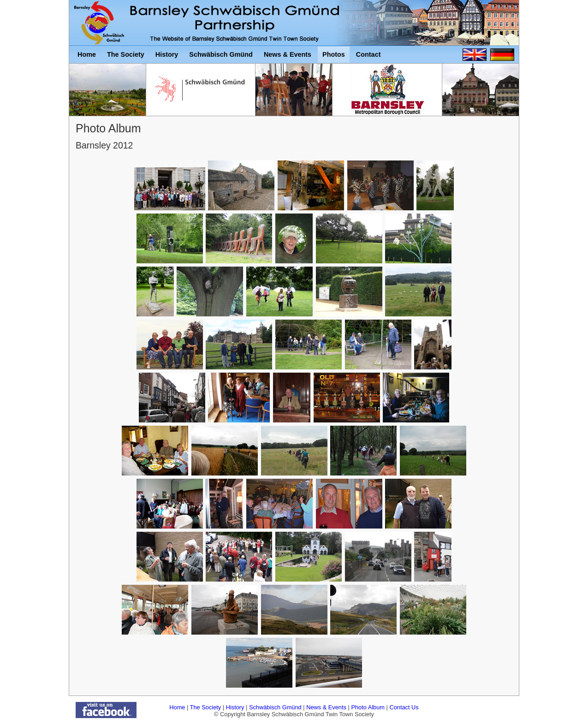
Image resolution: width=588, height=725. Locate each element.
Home (177, 707)
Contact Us (404, 707)
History (235, 707)
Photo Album (368, 707)
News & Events (326, 707)
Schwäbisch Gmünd (275, 707)
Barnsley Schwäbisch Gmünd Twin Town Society (101, 23)
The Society (206, 707)
